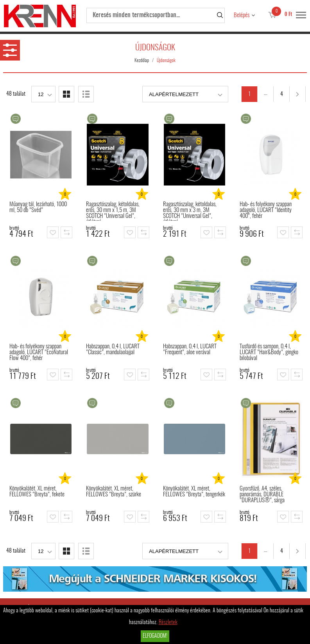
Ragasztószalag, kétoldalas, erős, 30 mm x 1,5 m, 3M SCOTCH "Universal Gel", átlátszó (113, 211)
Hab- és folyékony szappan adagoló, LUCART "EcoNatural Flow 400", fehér (39, 352)
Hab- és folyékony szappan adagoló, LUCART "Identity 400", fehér (266, 210)
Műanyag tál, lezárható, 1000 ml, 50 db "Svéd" (38, 207)
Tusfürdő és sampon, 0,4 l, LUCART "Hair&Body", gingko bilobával (269, 352)
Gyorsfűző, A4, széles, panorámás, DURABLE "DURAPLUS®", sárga (262, 495)
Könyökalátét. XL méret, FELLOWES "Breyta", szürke (114, 492)
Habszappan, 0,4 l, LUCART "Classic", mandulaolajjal (113, 350)
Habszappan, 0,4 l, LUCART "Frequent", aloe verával (190, 350)
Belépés (242, 15)
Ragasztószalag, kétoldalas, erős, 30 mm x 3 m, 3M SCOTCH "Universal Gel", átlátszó (190, 211)
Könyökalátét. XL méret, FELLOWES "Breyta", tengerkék (194, 492)
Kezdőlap (142, 61)
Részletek (168, 623)
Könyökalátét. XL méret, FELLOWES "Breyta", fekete (37, 492)
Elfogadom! (155, 636)
